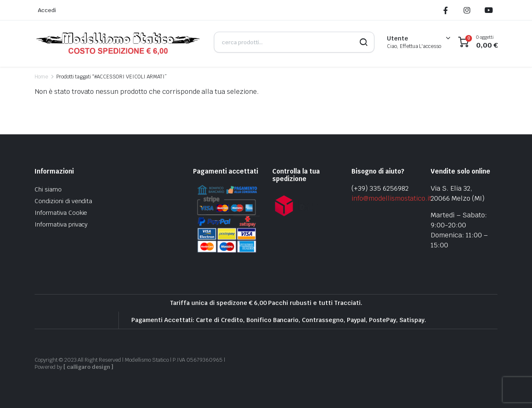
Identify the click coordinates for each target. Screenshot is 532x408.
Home (41, 77)
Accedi (47, 10)
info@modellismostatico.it (391, 198)
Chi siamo (48, 189)
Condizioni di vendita (63, 201)
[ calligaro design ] (88, 367)
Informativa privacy (61, 224)
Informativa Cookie (61, 213)
